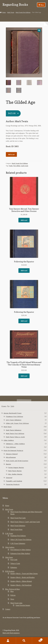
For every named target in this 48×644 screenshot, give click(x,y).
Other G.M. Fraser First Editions (17, 424)
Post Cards (14, 560)
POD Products (10, 572)
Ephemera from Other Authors (20, 554)
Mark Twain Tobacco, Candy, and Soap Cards (25, 522)
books (11, 166)
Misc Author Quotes (15, 475)
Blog (12, 592)
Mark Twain (11, 12)
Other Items (9, 558)
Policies (13, 596)
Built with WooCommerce (11, 633)
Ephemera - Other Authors (15, 444)
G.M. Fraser (9, 534)
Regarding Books (15, 5)
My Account (8, 641)
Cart (37, 639)
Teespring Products (13, 485)
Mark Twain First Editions (23, 12)
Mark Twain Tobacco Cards (15, 437)
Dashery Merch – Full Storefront (21, 586)
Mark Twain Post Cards (18, 518)
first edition (17, 166)
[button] (39, 30)
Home (4, 12)
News (12, 599)
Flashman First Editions (14, 417)
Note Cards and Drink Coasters (17, 461)
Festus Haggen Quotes (16, 468)
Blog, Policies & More (12, 589)
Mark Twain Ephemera (14, 430)
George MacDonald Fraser (13, 413)
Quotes (8, 464)
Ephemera (14, 568)
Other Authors (9, 441)
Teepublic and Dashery (14, 481)
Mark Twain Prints (16, 530)
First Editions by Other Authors (21, 550)
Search (24, 641)
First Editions (11, 447)
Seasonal (9, 478)
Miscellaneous (11, 458)
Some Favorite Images (23, 606)
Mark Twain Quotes (15, 471)
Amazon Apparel (12, 454)
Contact (8, 609)
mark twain (25, 166)
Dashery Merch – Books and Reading (23, 578)
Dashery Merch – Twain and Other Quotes (24, 574)
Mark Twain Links (16, 603)
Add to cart (11, 155)
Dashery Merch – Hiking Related (21, 582)
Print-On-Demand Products (13, 451)
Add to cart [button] (24, 220)
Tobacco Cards (15, 564)
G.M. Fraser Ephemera (14, 420)
